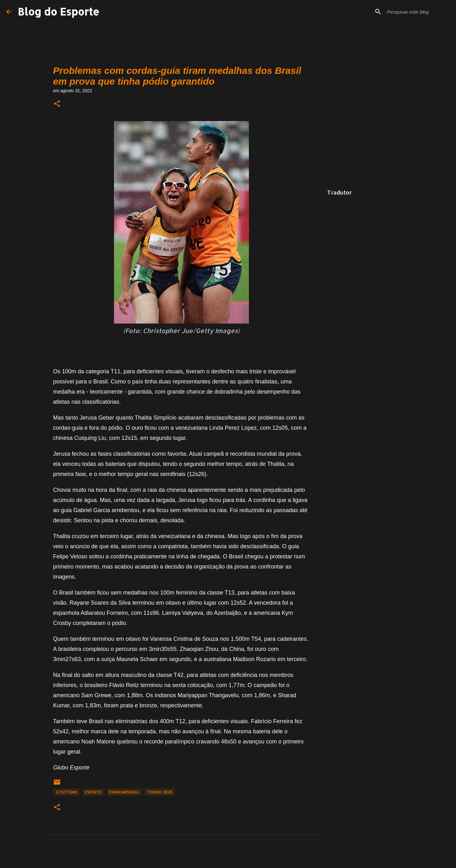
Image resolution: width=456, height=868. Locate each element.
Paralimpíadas (124, 792)
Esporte (93, 792)
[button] (57, 104)
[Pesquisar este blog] (418, 12)
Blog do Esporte (59, 12)
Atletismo (67, 792)
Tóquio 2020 (160, 792)
